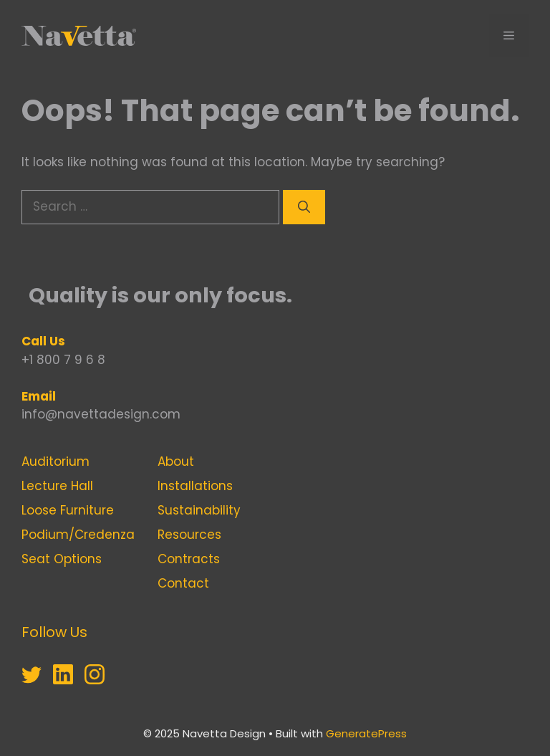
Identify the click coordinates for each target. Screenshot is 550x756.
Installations (195, 486)
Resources (189, 535)
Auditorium (56, 461)
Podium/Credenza (78, 535)
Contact (183, 583)
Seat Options (62, 559)
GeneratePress (366, 733)
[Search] (304, 207)
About (176, 461)
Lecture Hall (57, 486)
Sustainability (199, 510)
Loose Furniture (68, 510)
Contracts (189, 559)
